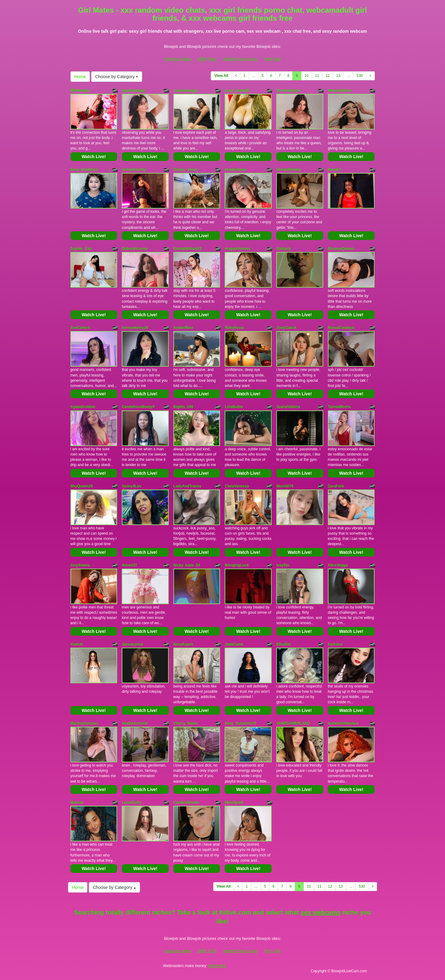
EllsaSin (284, 644)
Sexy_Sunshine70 (240, 723)
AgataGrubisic (83, 407)
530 (359, 76)
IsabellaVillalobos (343, 723)
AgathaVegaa (133, 90)
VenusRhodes (288, 170)
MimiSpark (234, 802)
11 (317, 76)
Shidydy (284, 249)
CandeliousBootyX (138, 407)
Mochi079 (285, 486)
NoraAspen (183, 644)
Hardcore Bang (178, 59)
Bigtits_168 (183, 407)
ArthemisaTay (134, 170)
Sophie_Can (81, 249)
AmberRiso (183, 328)
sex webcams (321, 912)
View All (221, 76)
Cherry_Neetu (186, 723)
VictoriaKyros (288, 90)
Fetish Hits (217, 966)
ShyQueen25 (82, 486)
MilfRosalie (80, 90)
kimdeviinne (235, 170)
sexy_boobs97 (237, 90)
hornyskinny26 (135, 328)
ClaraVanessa (237, 486)
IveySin (283, 565)
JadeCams (234, 644)
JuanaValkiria (288, 407)
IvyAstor (335, 644)
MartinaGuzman (84, 723)
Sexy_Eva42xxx (84, 170)
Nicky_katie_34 (187, 565)
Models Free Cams (240, 59)
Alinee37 (129, 565)
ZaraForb (336, 486)
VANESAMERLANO (293, 723)
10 (306, 76)
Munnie (77, 802)
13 (338, 76)
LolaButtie (234, 407)
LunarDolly (131, 802)
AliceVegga (338, 565)
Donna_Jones (186, 170)
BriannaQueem (341, 249)
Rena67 (335, 170)
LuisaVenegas (186, 90)
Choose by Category (117, 77)
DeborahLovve (135, 249)
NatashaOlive (340, 90)
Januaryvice (132, 644)
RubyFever (234, 328)
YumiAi (77, 644)
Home (80, 77)
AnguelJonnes (237, 249)
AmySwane (80, 565)
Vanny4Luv (131, 486)
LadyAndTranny (187, 486)
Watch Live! (94, 157)
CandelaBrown (186, 802)
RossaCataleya (341, 328)
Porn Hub (272, 59)
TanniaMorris (339, 407)
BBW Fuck (207, 59)
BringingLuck (237, 565)
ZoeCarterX (81, 328)
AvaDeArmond (135, 723)
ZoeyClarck (286, 328)
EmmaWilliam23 (187, 249)
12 (328, 76)
